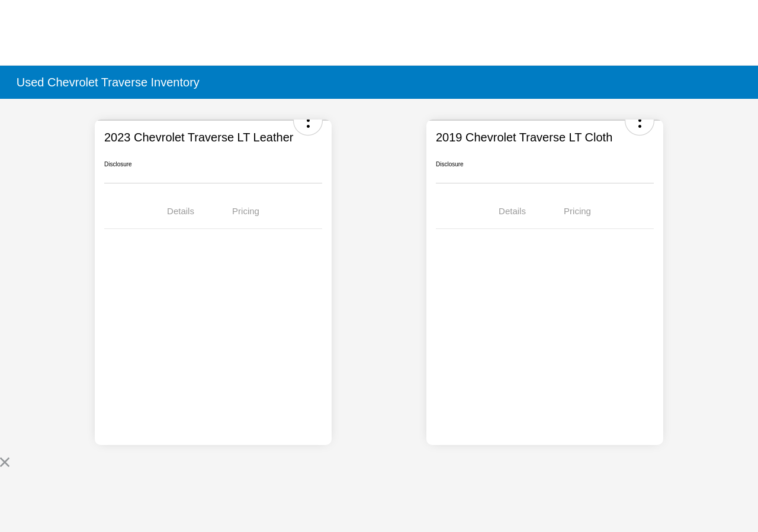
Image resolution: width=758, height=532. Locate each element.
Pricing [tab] (246, 211)
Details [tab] (181, 211)
